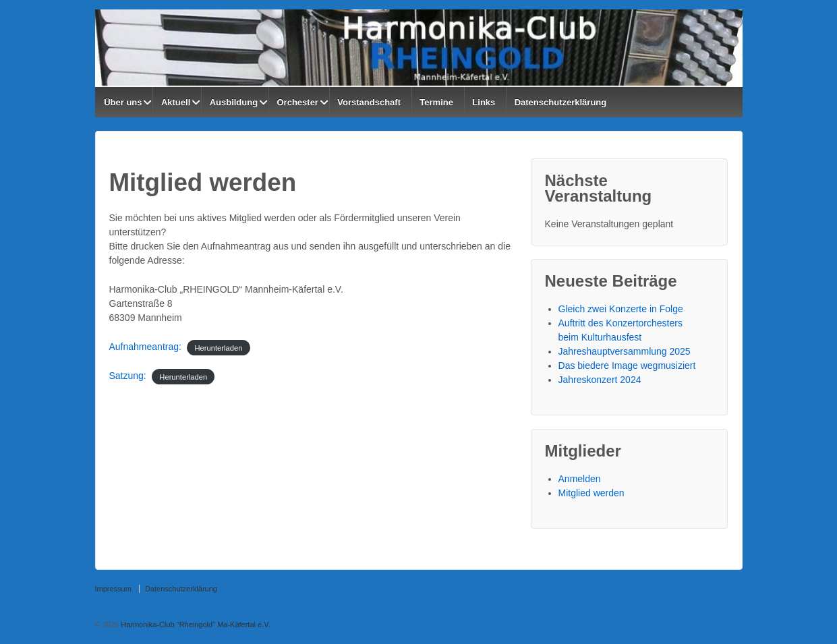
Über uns (123, 102)
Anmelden (580, 479)
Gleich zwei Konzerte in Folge (621, 309)
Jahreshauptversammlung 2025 (625, 351)
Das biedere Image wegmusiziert (627, 365)
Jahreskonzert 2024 (600, 380)
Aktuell (176, 102)
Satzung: (128, 376)
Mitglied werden (591, 493)
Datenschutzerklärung (561, 102)
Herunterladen (218, 347)
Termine (436, 102)
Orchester (298, 102)
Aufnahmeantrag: (145, 347)
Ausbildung (234, 102)
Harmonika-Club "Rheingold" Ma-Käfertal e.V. (194, 624)
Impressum (113, 589)
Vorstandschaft (369, 102)
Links (484, 102)
